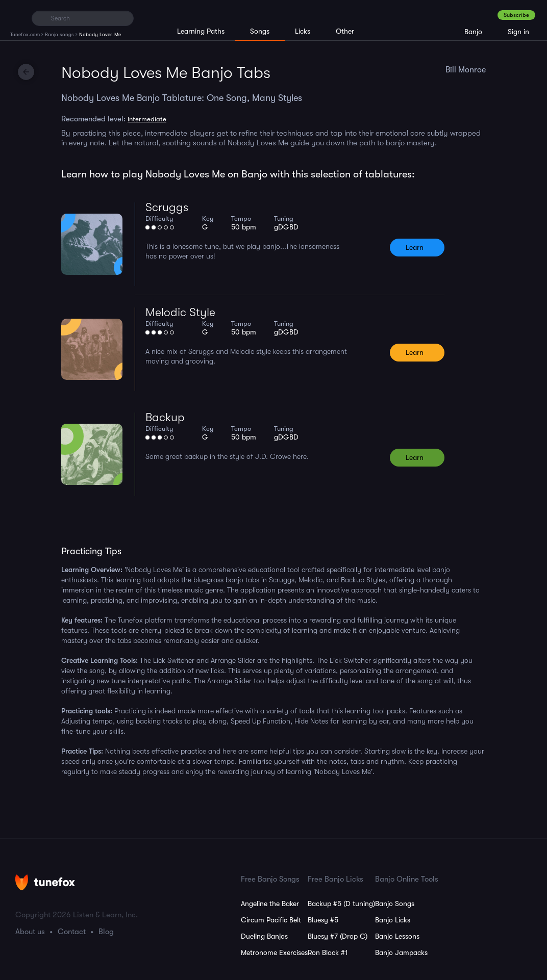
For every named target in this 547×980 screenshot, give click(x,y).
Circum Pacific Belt (271, 920)
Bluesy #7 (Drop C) (338, 936)
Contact (72, 932)
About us (30, 932)
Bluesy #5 (323, 920)
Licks (303, 31)
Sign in (518, 32)
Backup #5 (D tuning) (341, 904)
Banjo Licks (393, 920)
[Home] (17, 18)
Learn (415, 247)
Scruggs (167, 207)
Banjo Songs (395, 904)
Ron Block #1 (328, 952)
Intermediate (147, 119)
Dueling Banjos (264, 936)
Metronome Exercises (274, 952)
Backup (165, 417)
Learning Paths (201, 31)
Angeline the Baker (270, 904)
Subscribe (516, 15)
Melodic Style (180, 312)
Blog (106, 932)
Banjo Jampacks (401, 952)
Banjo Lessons (397, 936)
